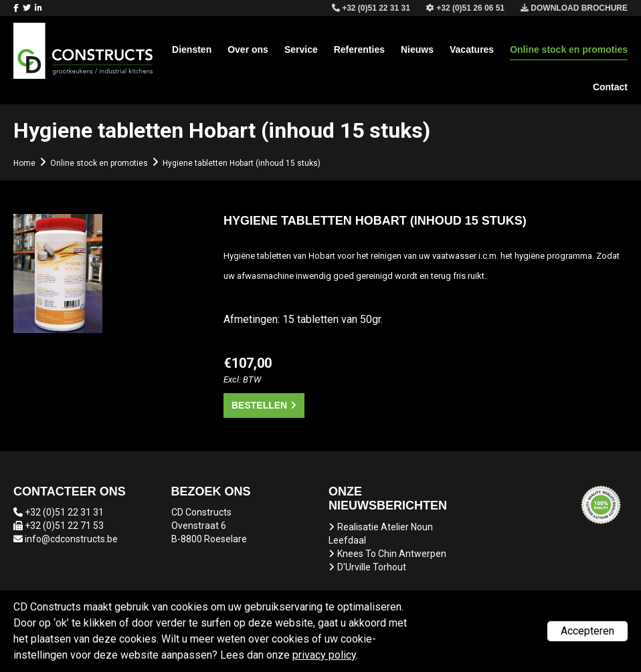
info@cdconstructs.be (71, 539)
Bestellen (259, 405)
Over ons (248, 49)
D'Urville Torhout (372, 567)
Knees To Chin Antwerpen (392, 554)
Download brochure (574, 8)
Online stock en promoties (569, 49)
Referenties (359, 49)
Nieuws (417, 49)
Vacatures (472, 49)
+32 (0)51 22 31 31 (64, 512)
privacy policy (324, 655)
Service (301, 49)
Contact (610, 87)
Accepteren (587, 631)
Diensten (192, 49)
